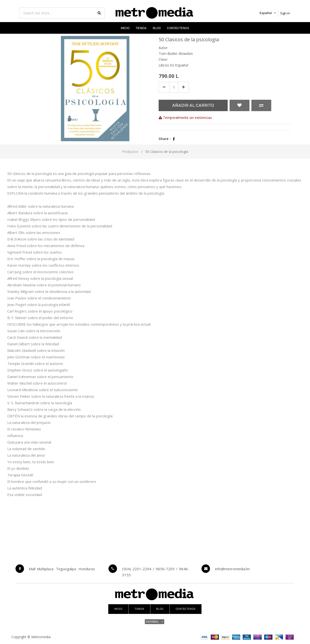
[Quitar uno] (164, 87)
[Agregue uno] (183, 87)
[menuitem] (125, 28)
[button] (240, 106)
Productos (130, 152)
